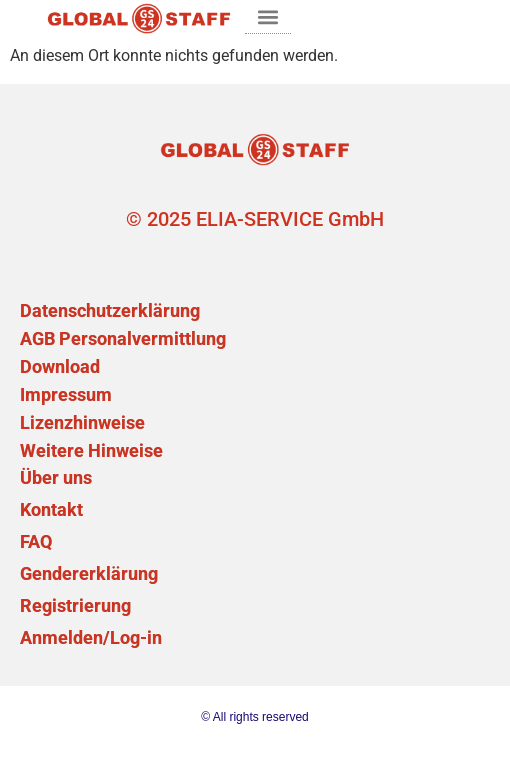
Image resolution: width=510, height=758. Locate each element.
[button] (268, 16)
